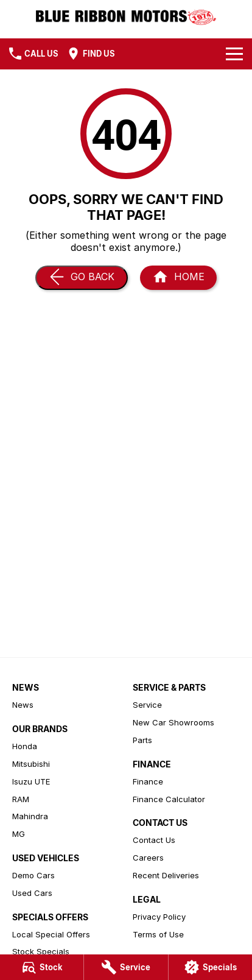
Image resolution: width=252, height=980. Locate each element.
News (23, 705)
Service (147, 705)
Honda (25, 746)
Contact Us (154, 840)
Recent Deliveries (166, 875)
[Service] (126, 967)
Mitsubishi (31, 764)
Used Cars (32, 893)
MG (19, 834)
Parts (142, 740)
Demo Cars (33, 875)
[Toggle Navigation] (234, 54)
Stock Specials (41, 951)
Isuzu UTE (31, 781)
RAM (21, 799)
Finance (148, 781)
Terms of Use (158, 934)
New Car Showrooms (173, 722)
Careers (148, 858)
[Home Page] (178, 278)
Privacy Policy (159, 917)
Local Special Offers (51, 934)
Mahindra (30, 816)
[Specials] (210, 967)
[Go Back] (82, 278)
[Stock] (42, 967)
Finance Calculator (169, 799)
